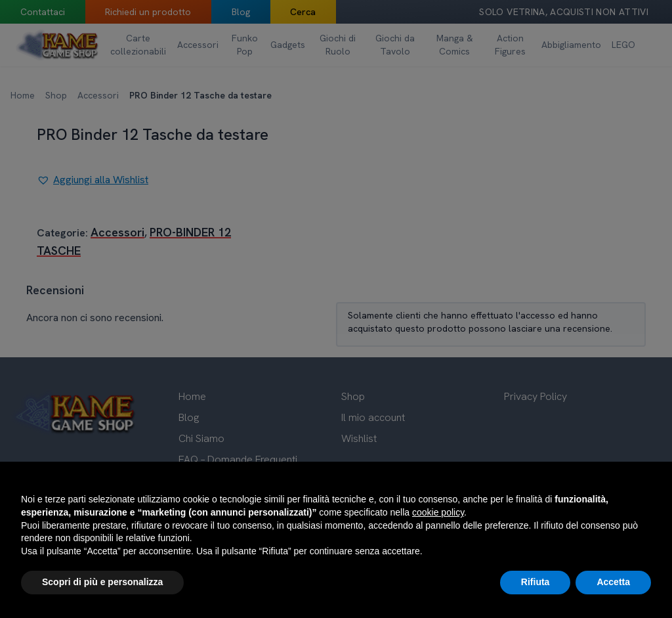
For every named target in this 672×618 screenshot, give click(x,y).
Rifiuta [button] (535, 582)
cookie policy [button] (438, 512)
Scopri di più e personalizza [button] (102, 582)
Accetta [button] (613, 582)
